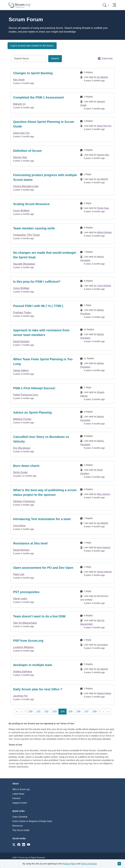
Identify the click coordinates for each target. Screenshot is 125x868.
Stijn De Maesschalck (25, 623)
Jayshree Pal (20, 696)
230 (31, 711)
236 (79, 711)
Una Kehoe (19, 526)
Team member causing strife (34, 228)
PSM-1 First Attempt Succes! (34, 388)
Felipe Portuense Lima (26, 395)
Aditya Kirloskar (104, 232)
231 (39, 711)
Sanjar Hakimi (21, 370)
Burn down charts (26, 466)
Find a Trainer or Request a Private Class (32, 821)
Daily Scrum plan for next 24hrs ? (38, 689)
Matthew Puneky (22, 419)
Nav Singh (19, 80)
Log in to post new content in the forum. (32, 46)
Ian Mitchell (102, 77)
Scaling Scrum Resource (31, 204)
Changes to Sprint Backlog (33, 73)
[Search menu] (106, 5)
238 (95, 711)
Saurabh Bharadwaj (24, 264)
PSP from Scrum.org (28, 641)
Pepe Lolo (19, 574)
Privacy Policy (69, 864)
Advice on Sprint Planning (32, 412)
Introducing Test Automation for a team (42, 519)
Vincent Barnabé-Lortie (26, 186)
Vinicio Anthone (104, 572)
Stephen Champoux (24, 501)
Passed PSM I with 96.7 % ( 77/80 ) (38, 306)
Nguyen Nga (20, 157)
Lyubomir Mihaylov (23, 647)
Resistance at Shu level (30, 543)
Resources (18, 826)
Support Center (20, 803)
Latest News (18, 794)
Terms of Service (89, 864)
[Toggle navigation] (114, 5)
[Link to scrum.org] (14, 844)
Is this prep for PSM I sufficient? (37, 282)
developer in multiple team (33, 665)
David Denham (21, 341)
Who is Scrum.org (21, 789)
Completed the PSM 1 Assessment (38, 97)
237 (87, 711)
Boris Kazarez (104, 547)
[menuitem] (106, 5)
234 (64, 711)
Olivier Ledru (20, 599)
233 (55, 711)
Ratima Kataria (104, 693)
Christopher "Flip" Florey (27, 235)
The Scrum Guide (21, 830)
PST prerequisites (26, 592)
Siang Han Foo (21, 133)
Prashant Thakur (22, 312)
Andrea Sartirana (23, 672)
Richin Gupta (20, 472)
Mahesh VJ (19, 104)
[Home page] (20, 5)
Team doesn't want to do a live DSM (39, 616)
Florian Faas (103, 208)
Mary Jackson (103, 494)
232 (47, 711)
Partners (16, 798)
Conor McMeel (21, 211)
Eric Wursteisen (22, 448)
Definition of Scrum (27, 151)
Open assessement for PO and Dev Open (43, 568)
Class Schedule (20, 817)
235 (71, 711)
